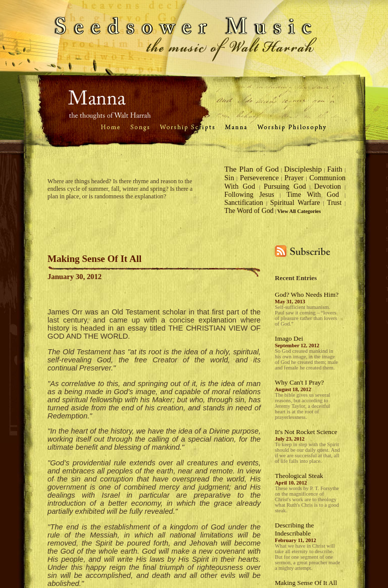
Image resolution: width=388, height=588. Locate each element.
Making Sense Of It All (306, 583)
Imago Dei (289, 338)
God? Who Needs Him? (307, 295)
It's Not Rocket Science (306, 432)
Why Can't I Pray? (299, 382)
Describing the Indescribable (294, 529)
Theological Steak (299, 476)
